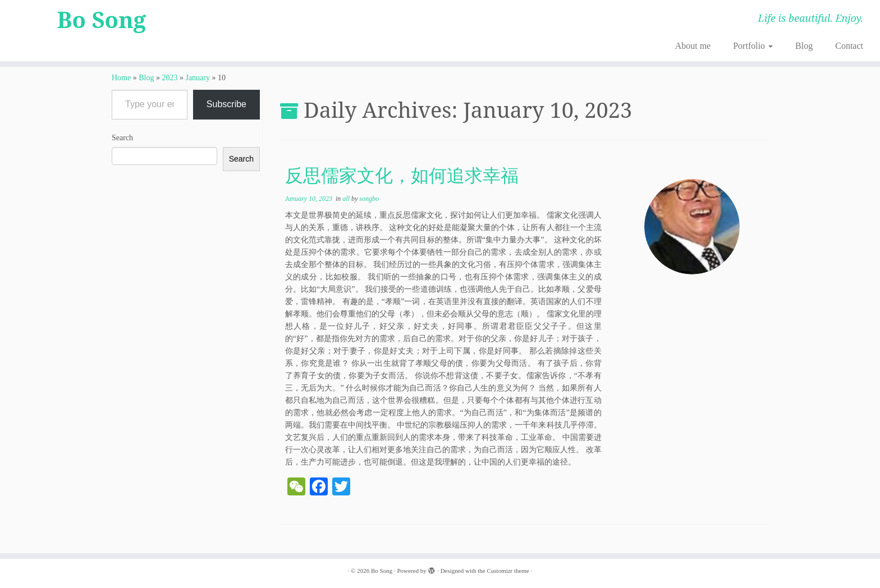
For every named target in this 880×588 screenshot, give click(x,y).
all (347, 199)
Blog (804, 46)
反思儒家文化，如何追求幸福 (402, 175)
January (198, 78)
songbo (369, 199)
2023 (169, 78)
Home (121, 78)
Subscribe (226, 104)
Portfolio (753, 46)
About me (693, 46)
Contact (849, 46)
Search (122, 138)
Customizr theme (508, 571)
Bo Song (102, 20)
